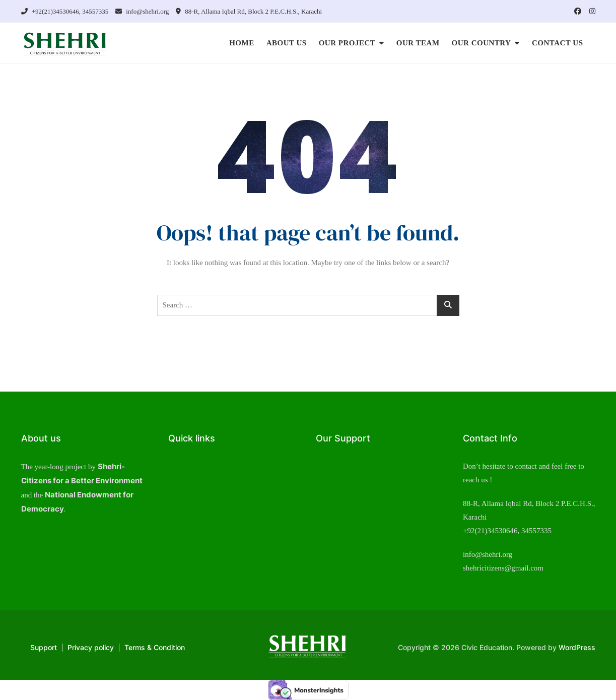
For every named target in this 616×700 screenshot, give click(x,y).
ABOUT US (287, 43)
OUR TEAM (418, 43)
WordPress (577, 647)
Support (44, 647)
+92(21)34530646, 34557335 (65, 11)
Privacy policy (91, 647)
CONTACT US (558, 43)
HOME (242, 43)
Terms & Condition (155, 647)
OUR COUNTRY (482, 43)
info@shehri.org (142, 11)
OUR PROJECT (347, 43)
